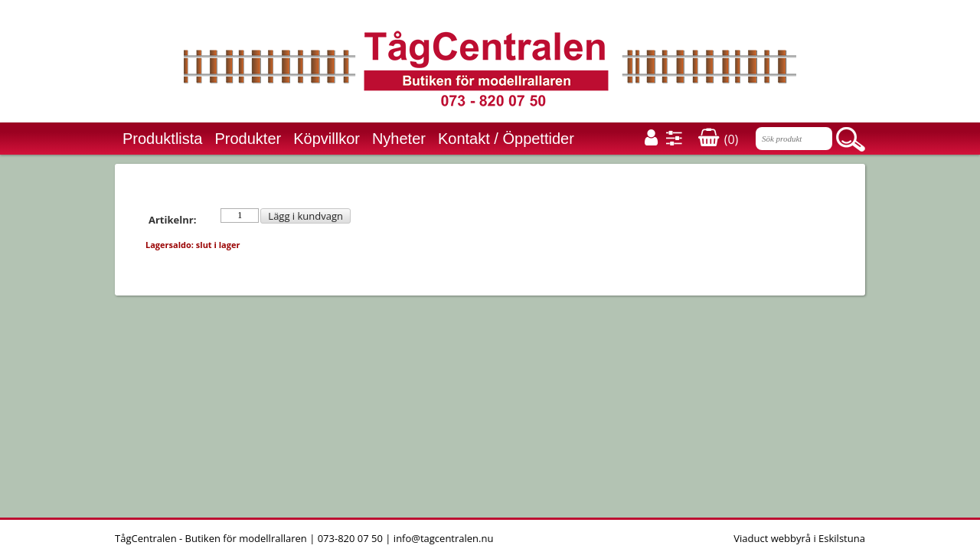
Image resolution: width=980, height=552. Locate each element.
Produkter (248, 139)
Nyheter (399, 139)
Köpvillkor (327, 139)
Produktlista (163, 139)
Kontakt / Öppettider (506, 139)
